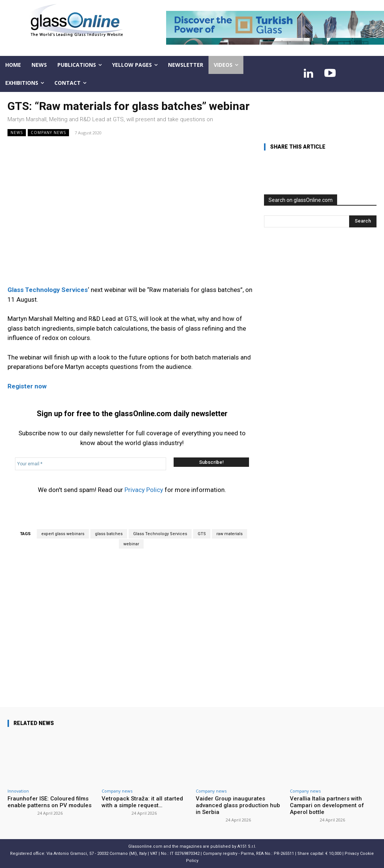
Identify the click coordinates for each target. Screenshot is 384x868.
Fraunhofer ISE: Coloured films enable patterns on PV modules (49, 802)
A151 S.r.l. (247, 846)
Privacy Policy (144, 490)
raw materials (229, 534)
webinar (131, 544)
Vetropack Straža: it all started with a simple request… (142, 802)
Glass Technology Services (160, 534)
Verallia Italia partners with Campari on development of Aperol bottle (327, 805)
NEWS (17, 133)
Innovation (18, 791)
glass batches (109, 534)
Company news (48, 133)
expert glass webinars (63, 534)
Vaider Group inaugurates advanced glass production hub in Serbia (238, 805)
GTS (202, 534)
